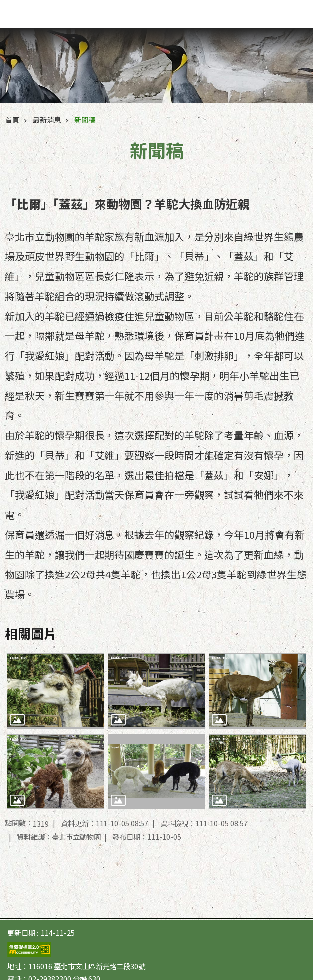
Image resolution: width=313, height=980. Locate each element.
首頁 (12, 120)
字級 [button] (273, 10)
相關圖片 (31, 633)
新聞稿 (85, 120)
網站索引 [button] (293, 14)
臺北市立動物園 (63, 16)
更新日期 (21, 933)
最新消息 (47, 120)
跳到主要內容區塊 (5, 5)
